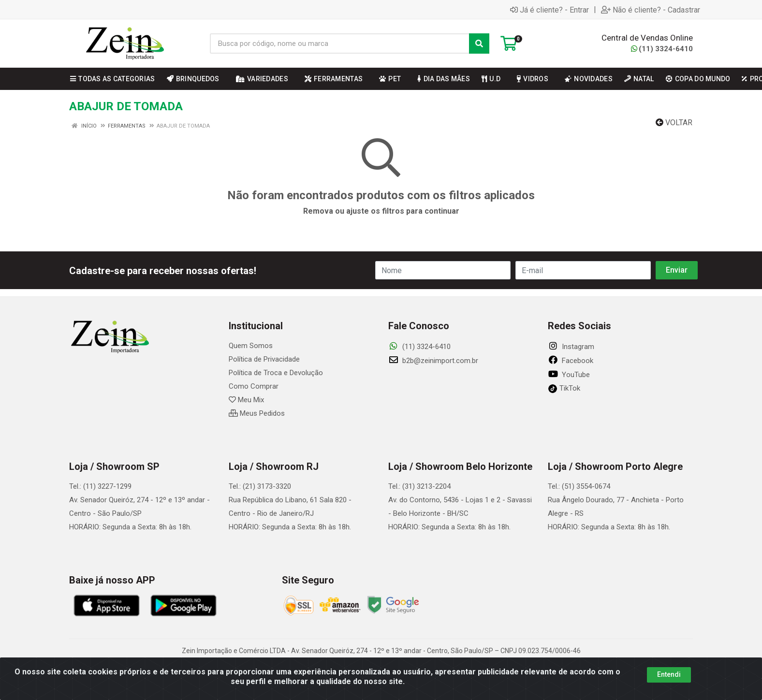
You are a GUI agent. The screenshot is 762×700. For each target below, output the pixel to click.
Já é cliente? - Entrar (550, 10)
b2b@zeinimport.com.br (433, 361)
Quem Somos (251, 346)
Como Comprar (254, 386)
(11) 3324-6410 (662, 49)
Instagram (571, 347)
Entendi (669, 675)
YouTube (569, 375)
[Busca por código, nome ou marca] (340, 44)
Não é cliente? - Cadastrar (651, 10)
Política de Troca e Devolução (276, 373)
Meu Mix (246, 400)
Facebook (571, 361)
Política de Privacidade (264, 359)
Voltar (674, 123)
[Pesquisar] (479, 44)
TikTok (564, 388)
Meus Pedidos (257, 413)
